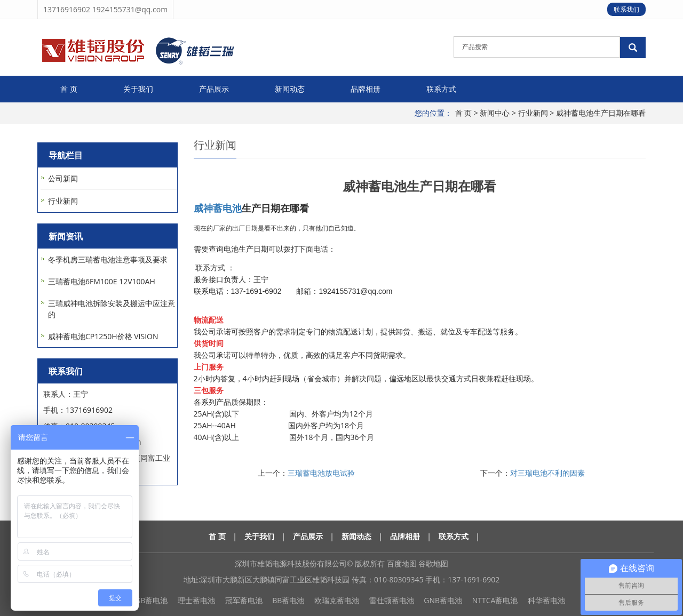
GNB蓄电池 (443, 600)
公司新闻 (63, 178)
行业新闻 (533, 113)
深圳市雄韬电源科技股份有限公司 (291, 563)
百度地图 (402, 563)
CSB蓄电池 (150, 600)
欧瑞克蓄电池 (337, 600)
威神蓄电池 (218, 208)
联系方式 (441, 89)
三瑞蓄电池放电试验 (321, 473)
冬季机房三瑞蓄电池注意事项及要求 (108, 259)
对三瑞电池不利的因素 (547, 473)
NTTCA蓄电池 (495, 600)
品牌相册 (366, 89)
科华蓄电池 (546, 600)
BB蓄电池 (288, 600)
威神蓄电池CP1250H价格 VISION (103, 336)
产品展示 (214, 89)
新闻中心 (495, 113)
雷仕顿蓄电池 (392, 600)
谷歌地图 (433, 563)
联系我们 (626, 9)
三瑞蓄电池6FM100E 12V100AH (102, 281)
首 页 (69, 89)
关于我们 (138, 89)
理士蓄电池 (196, 600)
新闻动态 (290, 89)
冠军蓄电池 (244, 600)
